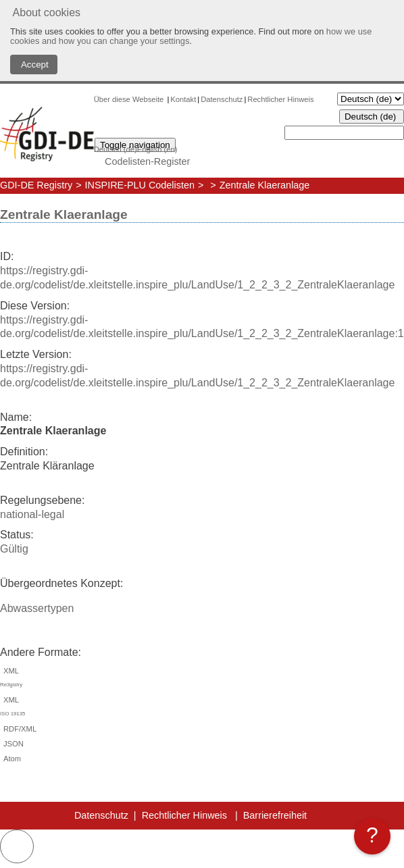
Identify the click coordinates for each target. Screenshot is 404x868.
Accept (34, 65)
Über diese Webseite (130, 99)
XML (202, 680)
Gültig (14, 549)
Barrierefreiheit (275, 815)
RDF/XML (18, 729)
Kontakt (183, 99)
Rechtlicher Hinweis (280, 99)
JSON (12, 744)
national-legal (32, 514)
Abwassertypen (37, 608)
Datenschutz (222, 99)
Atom (10, 759)
